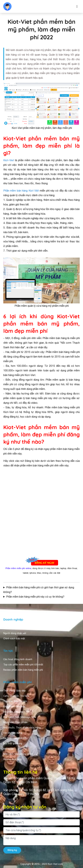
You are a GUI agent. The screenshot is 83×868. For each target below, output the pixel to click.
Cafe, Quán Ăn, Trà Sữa (16, 696)
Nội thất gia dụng (13, 743)
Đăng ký (12, 850)
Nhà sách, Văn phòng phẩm (18, 754)
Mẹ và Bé (8, 749)
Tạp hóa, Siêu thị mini (15, 701)
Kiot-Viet (9, 160)
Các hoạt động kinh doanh (18, 659)
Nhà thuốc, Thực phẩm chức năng (22, 728)
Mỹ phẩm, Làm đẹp (13, 712)
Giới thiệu (9, 628)
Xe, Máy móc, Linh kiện (15, 738)
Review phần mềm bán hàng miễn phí (23, 670)
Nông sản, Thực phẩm (15, 722)
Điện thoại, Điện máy (14, 706)
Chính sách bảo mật (14, 639)
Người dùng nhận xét (15, 633)
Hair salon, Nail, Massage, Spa (20, 717)
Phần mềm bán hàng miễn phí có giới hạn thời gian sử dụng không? (39, 590)
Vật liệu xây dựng (13, 733)
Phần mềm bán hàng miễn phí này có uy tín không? (35, 597)
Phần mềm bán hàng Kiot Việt (21, 191)
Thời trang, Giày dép (15, 691)
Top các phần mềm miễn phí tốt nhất (23, 665)
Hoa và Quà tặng (12, 759)
